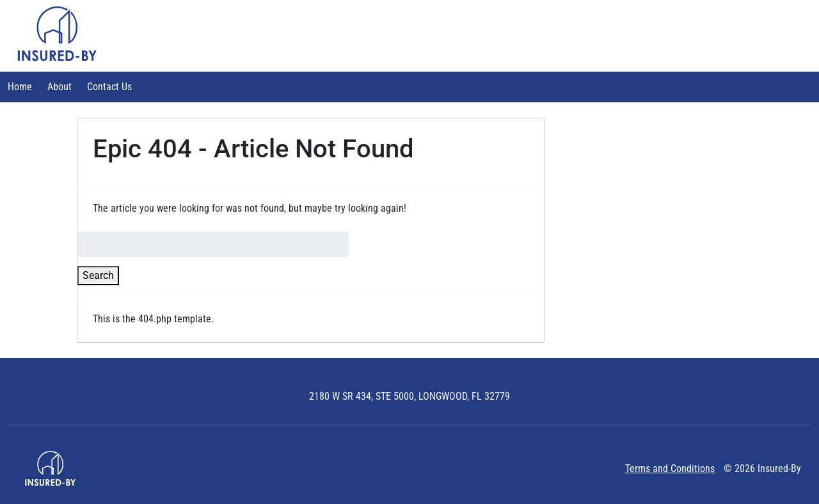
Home (20, 87)
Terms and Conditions (670, 469)
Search (98, 275)
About (60, 87)
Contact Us (109, 87)
